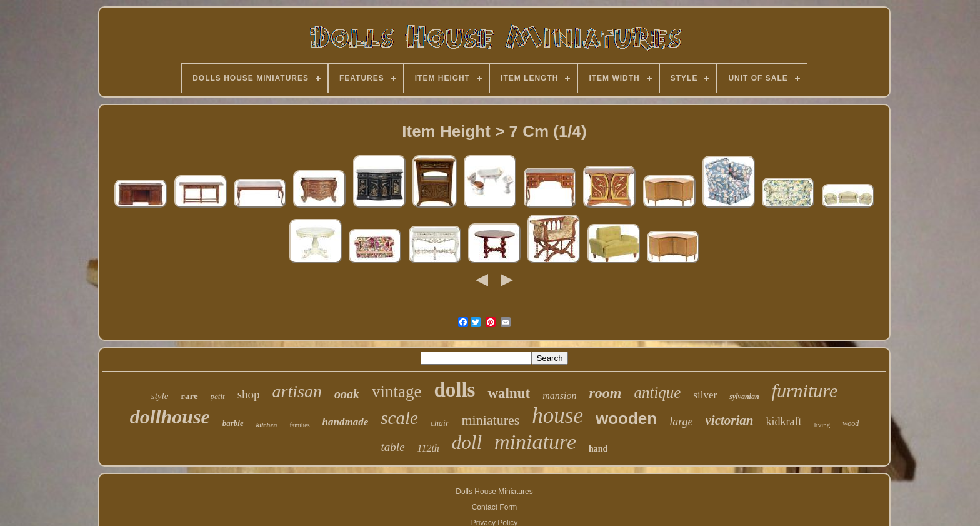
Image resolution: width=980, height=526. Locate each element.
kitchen (267, 425)
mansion (559, 396)
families (299, 425)
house (557, 416)
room (605, 393)
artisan (297, 391)
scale (399, 418)
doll (467, 443)
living (822, 425)
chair (440, 423)
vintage (397, 392)
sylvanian (744, 397)
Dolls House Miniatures (494, 492)
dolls (454, 390)
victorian (730, 420)
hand (598, 449)
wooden (626, 418)
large (681, 422)
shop (249, 394)
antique (657, 392)
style (160, 396)
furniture (805, 391)
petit (218, 396)
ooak (347, 394)
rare (189, 396)
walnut (509, 393)
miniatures (490, 420)
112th (428, 448)
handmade (346, 422)
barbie (233, 423)
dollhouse (170, 417)
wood (851, 423)
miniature (535, 442)
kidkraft (784, 422)
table (393, 447)
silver (705, 395)
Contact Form (495, 507)
